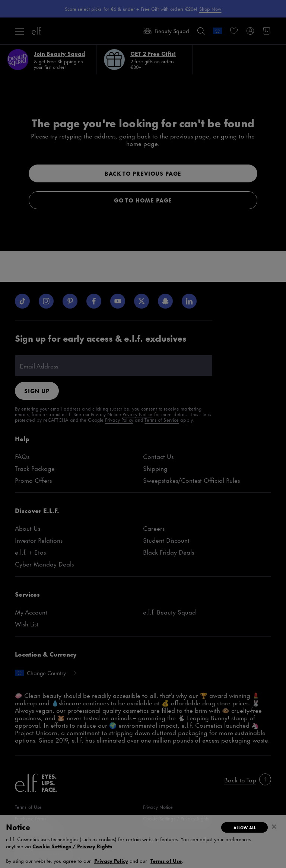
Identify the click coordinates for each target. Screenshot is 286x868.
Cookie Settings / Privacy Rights (72, 846)
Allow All (245, 827)
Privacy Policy (111, 860)
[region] (143, 841)
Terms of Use (166, 860)
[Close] (274, 827)
